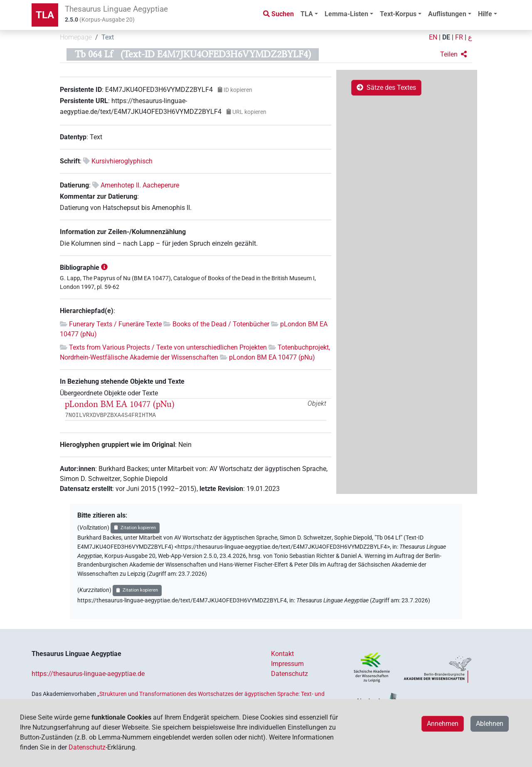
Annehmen (443, 724)
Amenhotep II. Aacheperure (140, 185)
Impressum (287, 664)
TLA (45, 15)
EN (433, 37)
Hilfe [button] (485, 14)
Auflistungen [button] (447, 14)
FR (459, 37)
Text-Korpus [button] (398, 14)
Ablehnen (490, 724)
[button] (453, 54)
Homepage (76, 37)
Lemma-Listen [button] (346, 14)
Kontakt (282, 654)
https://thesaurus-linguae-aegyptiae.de (88, 674)
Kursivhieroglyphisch (122, 161)
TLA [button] (307, 14)
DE (446, 37)
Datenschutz (289, 674)
